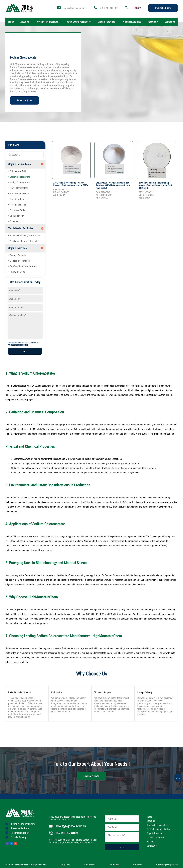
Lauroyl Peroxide (18, 272)
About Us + (25, 22)
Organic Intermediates (19, 164)
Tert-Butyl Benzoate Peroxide (23, 266)
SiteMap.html (114, 865)
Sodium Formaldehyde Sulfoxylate (25, 236)
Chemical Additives (132, 22)
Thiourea (14, 221)
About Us (151, 821)
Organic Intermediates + (48, 22)
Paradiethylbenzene (19, 199)
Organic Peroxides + (107, 22)
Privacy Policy (65, 865)
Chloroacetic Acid (18, 171)
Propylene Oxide (17, 210)
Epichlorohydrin (17, 216)
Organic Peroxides (17, 248)
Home (11, 22)
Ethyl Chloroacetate (19, 188)
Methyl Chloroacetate (20, 182)
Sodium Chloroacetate (20, 177)
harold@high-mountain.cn (75, 8)
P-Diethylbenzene (18, 205)
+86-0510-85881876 (109, 8)
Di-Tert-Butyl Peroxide (20, 261)
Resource (151, 842)
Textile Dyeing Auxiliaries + (79, 22)
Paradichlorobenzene (20, 194)
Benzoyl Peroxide (18, 255)
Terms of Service (90, 865)
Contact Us (170, 22)
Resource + (153, 22)
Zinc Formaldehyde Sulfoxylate (24, 241)
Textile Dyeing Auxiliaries (21, 228)
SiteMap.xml (138, 865)
